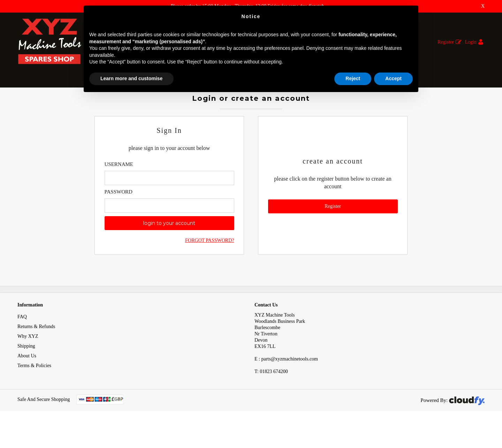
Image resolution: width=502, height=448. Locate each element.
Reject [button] (353, 78)
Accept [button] (393, 78)
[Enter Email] (169, 199)
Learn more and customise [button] (131, 78)
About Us (27, 377)
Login (471, 42)
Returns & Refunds (36, 347)
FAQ (22, 338)
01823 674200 (271, 392)
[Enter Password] (169, 226)
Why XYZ (28, 357)
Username (119, 185)
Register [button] (333, 227)
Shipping (26, 367)
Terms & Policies (34, 386)
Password (119, 212)
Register (446, 42)
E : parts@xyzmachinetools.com (286, 380)
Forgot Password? (210, 261)
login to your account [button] (169, 244)
